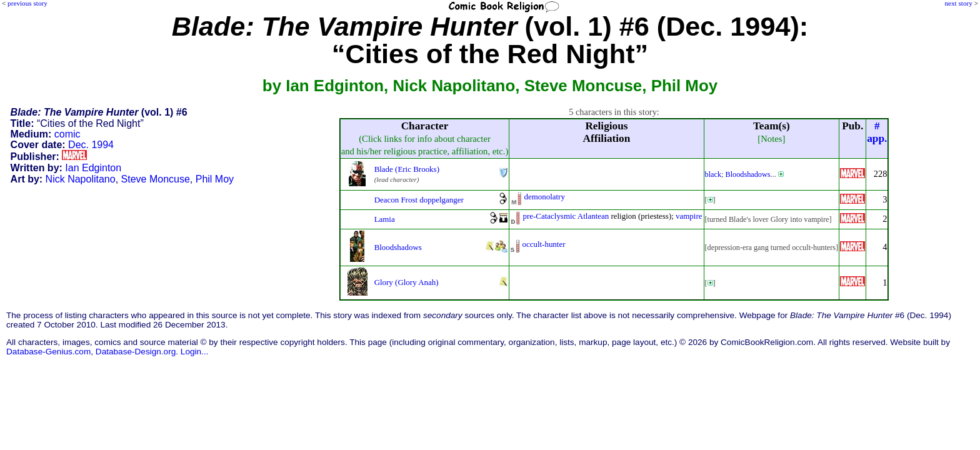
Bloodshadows (747, 174)
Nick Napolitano (81, 179)
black (713, 174)
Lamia (385, 219)
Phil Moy (215, 179)
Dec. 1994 (91, 145)
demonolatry (544, 197)
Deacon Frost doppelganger (419, 200)
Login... (195, 352)
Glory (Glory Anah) (407, 282)
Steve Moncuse (156, 179)
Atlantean (593, 216)
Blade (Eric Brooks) (407, 169)
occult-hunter (543, 244)
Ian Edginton (93, 168)
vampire (689, 216)
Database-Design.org (136, 352)
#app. (877, 132)
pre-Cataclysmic (549, 216)
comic (67, 134)
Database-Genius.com (48, 352)
